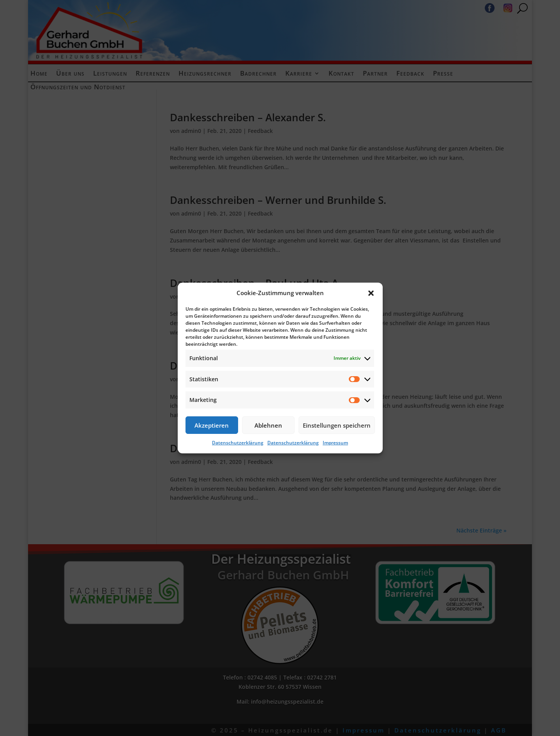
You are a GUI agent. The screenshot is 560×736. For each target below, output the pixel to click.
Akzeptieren (212, 425)
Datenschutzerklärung (238, 443)
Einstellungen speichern (337, 425)
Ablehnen (268, 425)
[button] (371, 293)
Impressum (335, 443)
